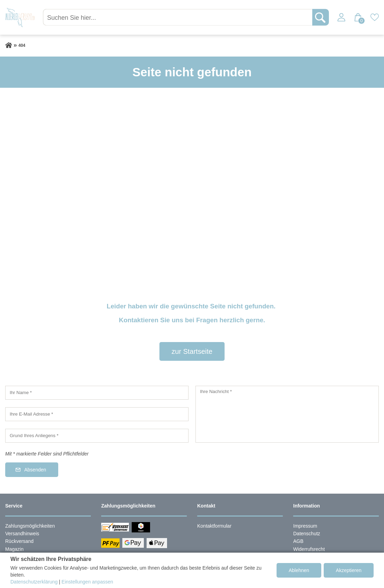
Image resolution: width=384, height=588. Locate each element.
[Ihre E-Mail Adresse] (97, 414)
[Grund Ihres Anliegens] (97, 436)
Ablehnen (299, 570)
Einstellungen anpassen (88, 582)
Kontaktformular (214, 526)
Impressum (305, 526)
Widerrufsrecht (309, 549)
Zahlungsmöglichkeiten (30, 526)
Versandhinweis (22, 534)
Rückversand (19, 541)
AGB (298, 541)
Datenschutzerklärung (34, 582)
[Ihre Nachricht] (287, 414)
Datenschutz (307, 534)
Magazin (14, 549)
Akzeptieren (349, 570)
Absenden (35, 470)
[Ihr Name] (97, 393)
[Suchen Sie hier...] (179, 17)
